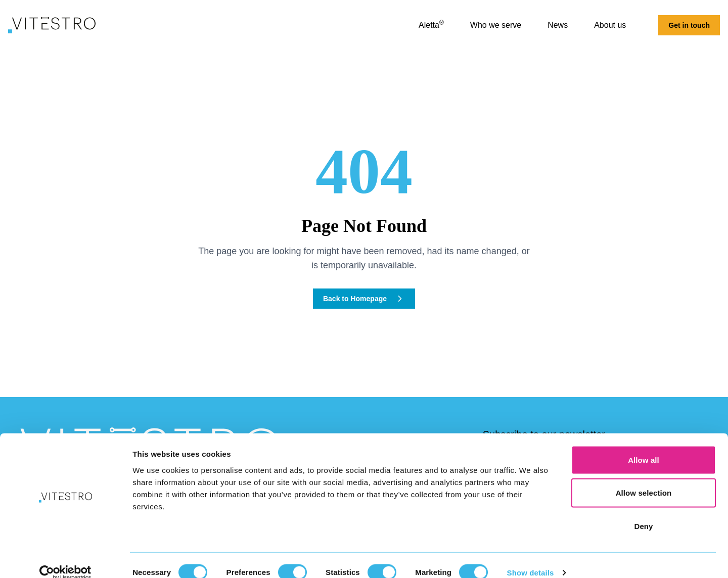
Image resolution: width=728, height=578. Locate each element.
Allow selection (644, 479)
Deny (643, 512)
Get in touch (689, 25)
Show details (531, 558)
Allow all (644, 445)
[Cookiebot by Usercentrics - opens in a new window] (65, 558)
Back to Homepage (364, 299)
